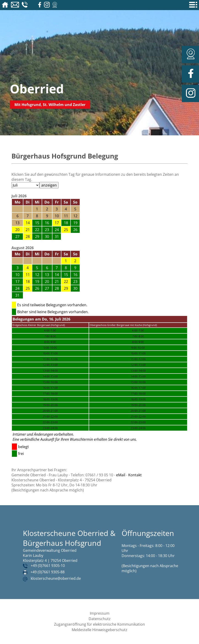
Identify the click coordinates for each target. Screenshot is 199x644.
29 (66, 288)
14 (28, 223)
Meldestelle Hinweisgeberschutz (99, 630)
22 (66, 282)
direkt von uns (125, 439)
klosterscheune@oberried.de (56, 578)
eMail (121, 475)
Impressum (100, 613)
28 (28, 237)
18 (28, 282)
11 (28, 275)
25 (66, 230)
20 (17, 230)
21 (28, 230)
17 (57, 223)
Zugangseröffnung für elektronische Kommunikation (99, 624)
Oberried (37, 89)
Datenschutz (100, 619)
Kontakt (135, 475)
